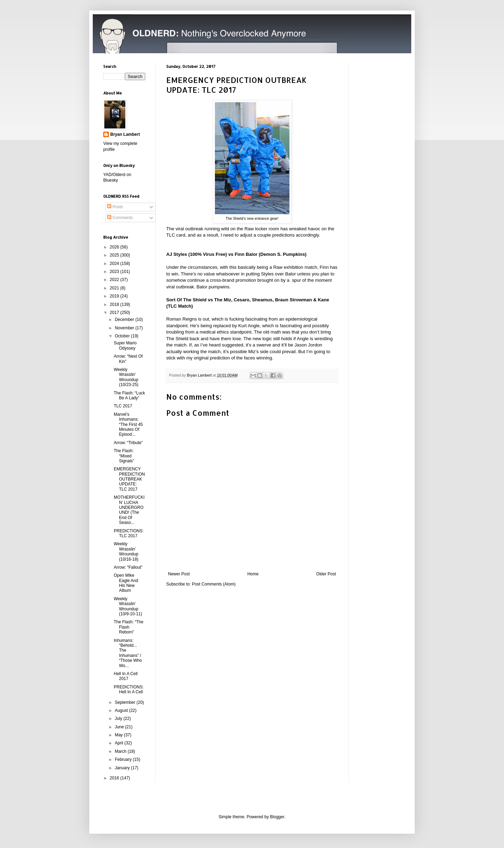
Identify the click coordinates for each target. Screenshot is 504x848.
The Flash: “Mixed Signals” (124, 456)
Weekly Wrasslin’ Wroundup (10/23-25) (126, 377)
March (121, 751)
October (123, 336)
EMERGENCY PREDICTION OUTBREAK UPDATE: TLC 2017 (129, 479)
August (122, 710)
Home (253, 574)
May (119, 735)
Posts (115, 207)
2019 (115, 296)
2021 (115, 288)
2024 (115, 264)
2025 (115, 255)
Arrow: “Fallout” (128, 567)
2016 (115, 778)
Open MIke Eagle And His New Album (126, 583)
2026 (115, 247)
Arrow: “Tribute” (128, 443)
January (123, 768)
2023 (115, 272)
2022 (115, 280)
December (125, 320)
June (120, 727)
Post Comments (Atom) (214, 584)
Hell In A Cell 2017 (126, 676)
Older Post (326, 574)
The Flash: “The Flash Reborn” (129, 627)
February (124, 759)
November (125, 328)
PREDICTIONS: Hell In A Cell (129, 689)
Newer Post (179, 574)
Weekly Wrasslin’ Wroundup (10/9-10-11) (128, 606)
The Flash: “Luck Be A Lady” (129, 395)
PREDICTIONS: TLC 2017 (129, 533)
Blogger (277, 817)
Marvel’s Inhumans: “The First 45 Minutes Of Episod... (128, 425)
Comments (120, 218)
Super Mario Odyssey (125, 345)
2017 (115, 313)
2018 (115, 304)
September (126, 702)
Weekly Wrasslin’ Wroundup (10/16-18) (126, 551)
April (120, 743)
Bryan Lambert (125, 134)
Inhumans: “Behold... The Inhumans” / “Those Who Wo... (128, 653)
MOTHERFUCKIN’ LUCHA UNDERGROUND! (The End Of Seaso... (129, 510)
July (119, 719)
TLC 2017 (123, 406)
